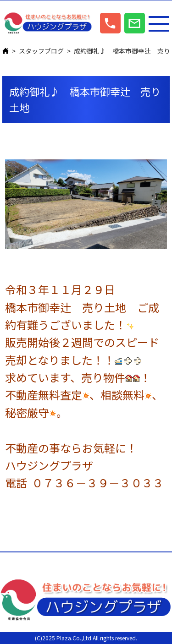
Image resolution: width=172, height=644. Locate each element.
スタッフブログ (41, 51)
